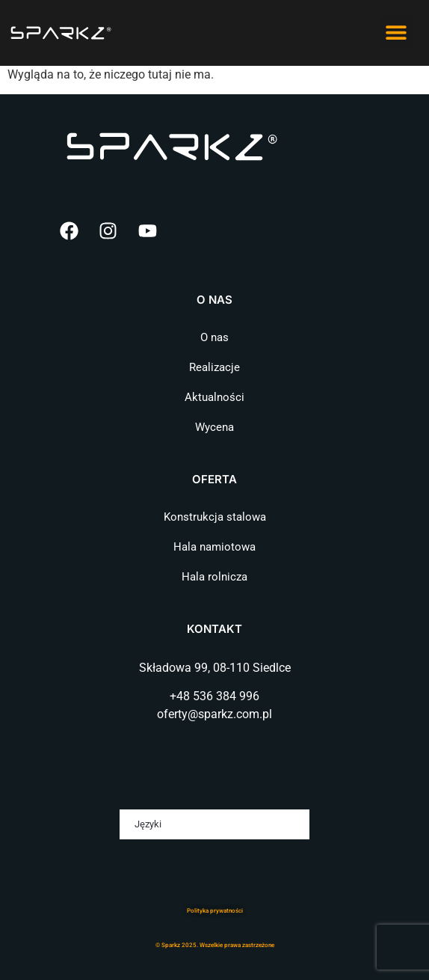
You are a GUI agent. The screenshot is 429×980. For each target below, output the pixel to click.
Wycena (214, 427)
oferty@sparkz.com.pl (214, 714)
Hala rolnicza (214, 577)
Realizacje (214, 367)
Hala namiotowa (214, 547)
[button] (396, 32)
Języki (148, 824)
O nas (214, 337)
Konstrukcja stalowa (215, 517)
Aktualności (214, 397)
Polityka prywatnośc (214, 911)
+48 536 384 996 (214, 696)
